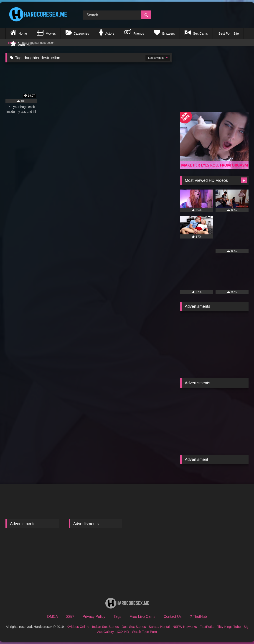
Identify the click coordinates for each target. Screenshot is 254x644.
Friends (134, 32)
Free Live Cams (142, 617)
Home (19, 32)
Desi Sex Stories (134, 627)
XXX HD (123, 632)
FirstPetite (207, 627)
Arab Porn (21, 44)
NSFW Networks (185, 627)
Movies (46, 32)
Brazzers (164, 32)
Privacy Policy (94, 617)
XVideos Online (78, 627)
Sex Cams (196, 32)
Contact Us (173, 617)
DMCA (52, 617)
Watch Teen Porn (145, 632)
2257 (70, 617)
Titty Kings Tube (229, 627)
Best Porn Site (228, 33)
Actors (107, 32)
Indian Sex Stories (105, 627)
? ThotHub (198, 617)
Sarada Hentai (159, 627)
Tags (117, 617)
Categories (77, 32)
